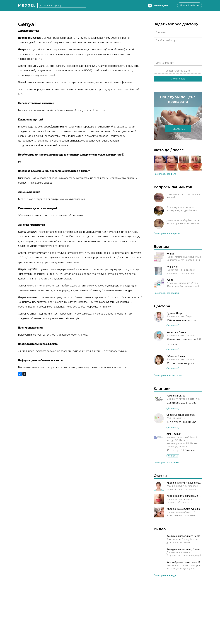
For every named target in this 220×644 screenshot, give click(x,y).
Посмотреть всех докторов (168, 375)
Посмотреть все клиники (166, 463)
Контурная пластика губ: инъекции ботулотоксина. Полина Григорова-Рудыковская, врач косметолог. (184, 549)
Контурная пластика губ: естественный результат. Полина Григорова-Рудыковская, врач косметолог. (184, 536)
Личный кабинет (190, 5)
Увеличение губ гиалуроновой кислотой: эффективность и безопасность (184, 483)
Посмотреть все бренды (166, 293)
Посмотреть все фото (165, 174)
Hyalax (170, 254)
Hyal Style (172, 267)
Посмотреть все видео (165, 575)
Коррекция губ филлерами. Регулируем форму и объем (184, 496)
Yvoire (170, 280)
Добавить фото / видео (178, 71)
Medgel (27, 5)
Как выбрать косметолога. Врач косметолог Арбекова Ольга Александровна (184, 562)
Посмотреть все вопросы (167, 233)
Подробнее (178, 129)
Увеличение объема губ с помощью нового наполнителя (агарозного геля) (184, 509)
